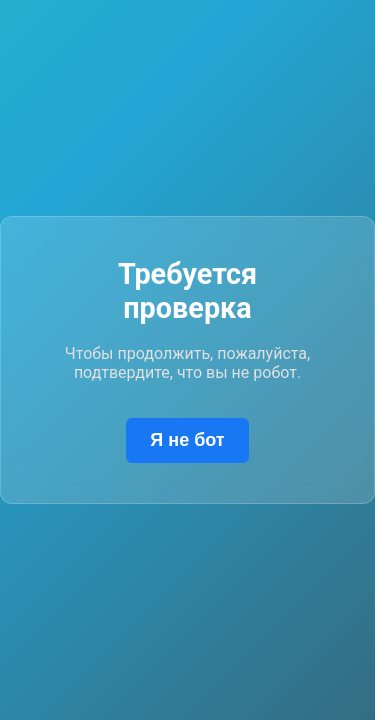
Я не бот (187, 440)
